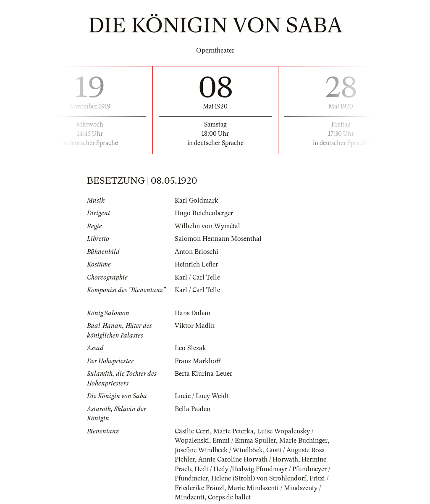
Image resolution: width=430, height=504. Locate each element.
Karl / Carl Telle (197, 277)
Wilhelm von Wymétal (207, 226)
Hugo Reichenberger (204, 213)
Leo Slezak (190, 348)
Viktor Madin (195, 326)
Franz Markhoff (198, 361)
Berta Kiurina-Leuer (203, 374)
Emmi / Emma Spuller (244, 441)
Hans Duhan (193, 313)
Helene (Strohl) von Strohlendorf (259, 478)
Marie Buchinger (303, 441)
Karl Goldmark (197, 201)
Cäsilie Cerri (192, 431)
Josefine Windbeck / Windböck (219, 450)
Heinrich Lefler (196, 264)
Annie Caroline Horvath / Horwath (248, 459)
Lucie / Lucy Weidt (202, 396)
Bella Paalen (193, 409)
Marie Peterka (233, 431)
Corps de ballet (229, 497)
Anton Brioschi (197, 252)
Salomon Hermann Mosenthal (218, 239)
